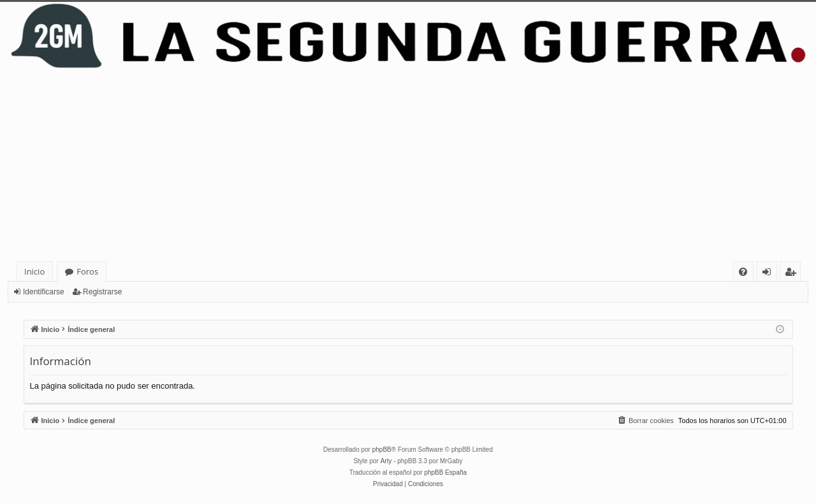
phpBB (382, 450)
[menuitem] (743, 272)
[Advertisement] (408, 166)
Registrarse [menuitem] (793, 274)
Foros (87, 271)
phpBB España (445, 472)
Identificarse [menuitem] (770, 274)
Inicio (34, 271)
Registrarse (102, 292)
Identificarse (44, 292)
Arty (386, 461)
